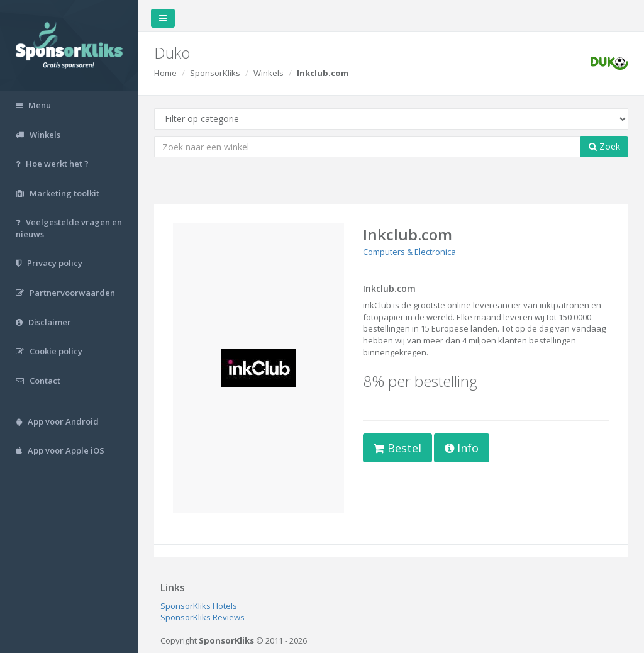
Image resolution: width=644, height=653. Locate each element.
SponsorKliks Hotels (199, 606)
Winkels (269, 73)
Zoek (604, 146)
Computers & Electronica (409, 252)
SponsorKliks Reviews (203, 617)
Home (165, 73)
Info (462, 448)
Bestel (397, 448)
